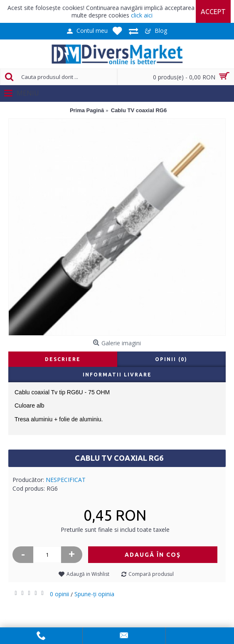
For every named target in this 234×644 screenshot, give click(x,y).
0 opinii (59, 594)
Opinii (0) (171, 359)
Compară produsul (151, 574)
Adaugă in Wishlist (88, 574)
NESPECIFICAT (66, 480)
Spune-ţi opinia (94, 594)
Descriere (63, 359)
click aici (142, 15)
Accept (213, 12)
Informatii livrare (117, 375)
